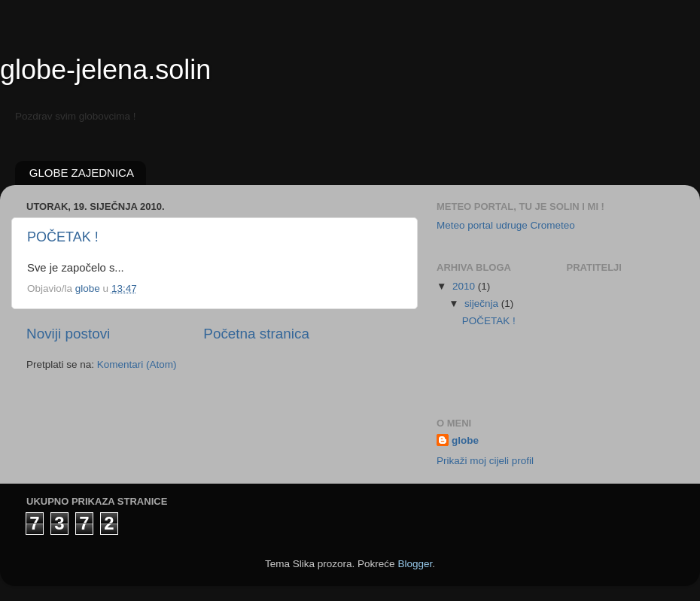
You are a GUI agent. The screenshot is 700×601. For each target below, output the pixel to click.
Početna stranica (256, 334)
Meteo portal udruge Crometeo (506, 225)
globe (465, 440)
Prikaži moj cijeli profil (485, 461)
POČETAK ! (63, 237)
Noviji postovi (68, 334)
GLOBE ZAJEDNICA (82, 173)
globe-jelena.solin (105, 70)
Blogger (415, 564)
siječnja (483, 304)
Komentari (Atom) (137, 364)
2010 (465, 286)
